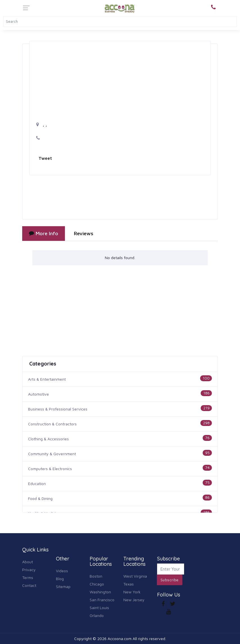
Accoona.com (120, 639)
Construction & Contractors (52, 424)
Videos (62, 571)
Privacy (29, 570)
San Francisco (102, 600)
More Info (44, 233)
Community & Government (52, 454)
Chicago (97, 584)
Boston (96, 576)
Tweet (45, 158)
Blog (60, 579)
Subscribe (170, 580)
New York (132, 592)
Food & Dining (40, 498)
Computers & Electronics (50, 469)
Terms (28, 577)
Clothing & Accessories (48, 439)
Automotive (39, 394)
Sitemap (63, 586)
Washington (100, 592)
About (28, 562)
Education (37, 483)
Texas (129, 584)
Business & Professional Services (58, 409)
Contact (29, 585)
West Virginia (135, 576)
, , (42, 124)
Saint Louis (99, 608)
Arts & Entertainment (47, 379)
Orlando (97, 615)
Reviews (84, 233)
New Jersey (134, 600)
